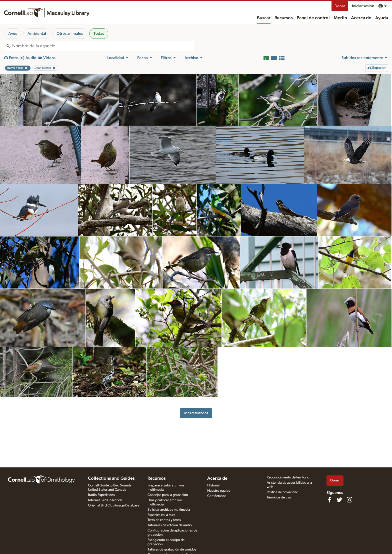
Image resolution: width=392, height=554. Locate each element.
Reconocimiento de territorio (288, 477)
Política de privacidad (282, 492)
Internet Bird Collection (105, 500)
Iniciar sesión (363, 6)
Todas (99, 34)
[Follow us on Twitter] (339, 500)
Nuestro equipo (219, 491)
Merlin (340, 18)
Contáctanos (217, 496)
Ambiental (37, 34)
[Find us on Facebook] (329, 500)
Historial (213, 485)
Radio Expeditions (101, 495)
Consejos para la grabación (168, 495)
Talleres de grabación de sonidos (172, 549)
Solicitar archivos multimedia (169, 510)
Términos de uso (279, 497)
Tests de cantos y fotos (164, 520)
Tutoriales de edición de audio (170, 525)
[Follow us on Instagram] (349, 500)
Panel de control (313, 18)
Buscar (264, 18)
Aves (13, 34)
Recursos (284, 18)
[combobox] (103, 46)
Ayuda (382, 18)
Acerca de (361, 18)
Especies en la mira (161, 515)
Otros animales (70, 34)
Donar (340, 6)
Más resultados (196, 413)
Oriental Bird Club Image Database (114, 505)
